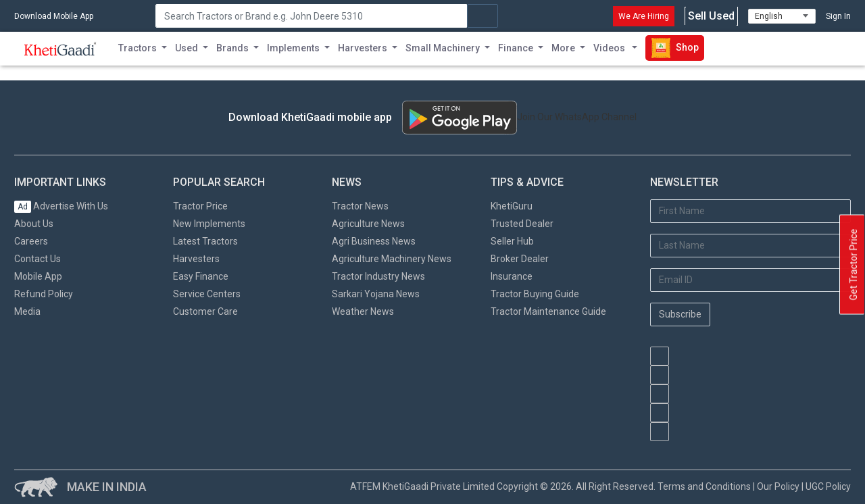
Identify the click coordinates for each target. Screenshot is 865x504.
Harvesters (196, 259)
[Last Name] (751, 246)
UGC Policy (828, 486)
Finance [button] (516, 48)
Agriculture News (368, 224)
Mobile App (38, 276)
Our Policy (778, 486)
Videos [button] (610, 48)
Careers (31, 241)
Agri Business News (374, 241)
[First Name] (751, 211)
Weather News (363, 311)
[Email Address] (751, 280)
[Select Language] (782, 16)
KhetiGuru (512, 206)
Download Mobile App (54, 16)
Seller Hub (512, 241)
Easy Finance (201, 276)
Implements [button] (293, 48)
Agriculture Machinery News (392, 259)
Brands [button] (232, 48)
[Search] (311, 16)
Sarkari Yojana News (376, 294)
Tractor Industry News (378, 276)
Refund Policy (44, 294)
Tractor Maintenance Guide (548, 311)
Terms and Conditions (704, 486)
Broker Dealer (520, 259)
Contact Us (38, 259)
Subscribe (680, 314)
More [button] (563, 48)
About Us (34, 224)
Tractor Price (200, 206)
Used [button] (187, 48)
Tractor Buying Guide (535, 294)
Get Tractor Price (854, 265)
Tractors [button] (138, 48)
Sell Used (711, 16)
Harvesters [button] (363, 48)
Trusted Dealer (522, 224)
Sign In (838, 16)
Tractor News (360, 206)
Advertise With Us (61, 206)
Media (27, 311)
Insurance (512, 276)
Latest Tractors (205, 241)
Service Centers (207, 294)
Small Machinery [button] (443, 48)
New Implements (209, 224)
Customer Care (205, 311)
